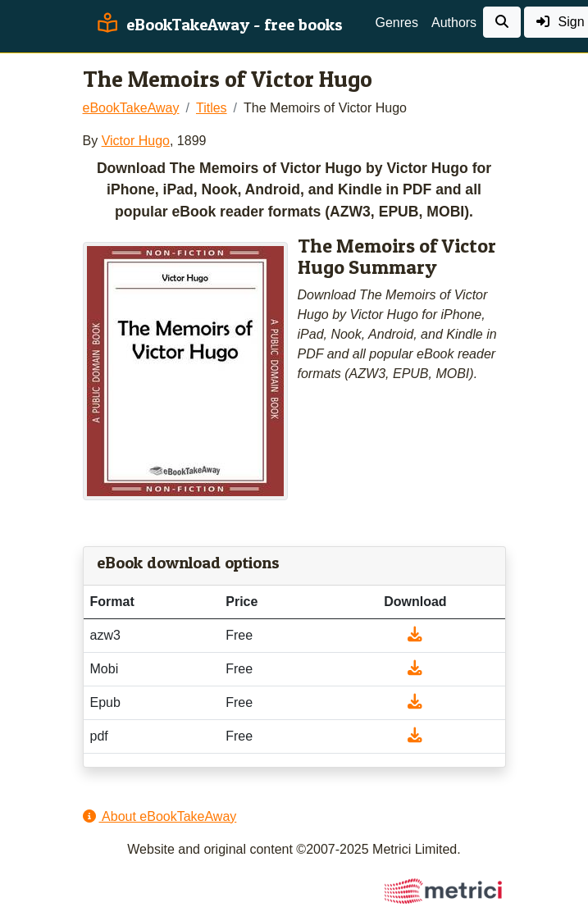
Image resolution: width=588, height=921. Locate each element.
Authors (454, 23)
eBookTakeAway (131, 108)
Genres (397, 23)
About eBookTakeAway (160, 816)
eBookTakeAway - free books (218, 25)
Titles (212, 108)
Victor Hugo (136, 141)
